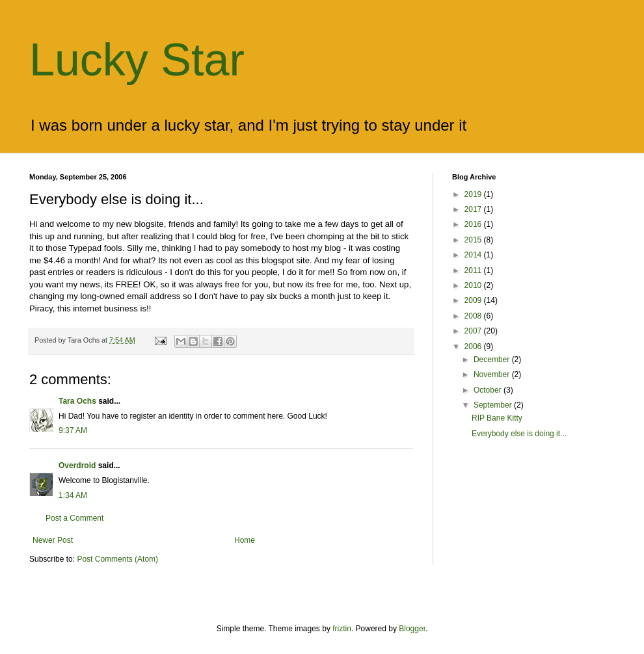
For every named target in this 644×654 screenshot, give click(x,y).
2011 (474, 270)
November (493, 374)
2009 (474, 300)
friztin (342, 629)
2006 (474, 347)
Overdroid (77, 465)
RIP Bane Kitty (497, 418)
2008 (474, 316)
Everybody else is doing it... (519, 434)
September (494, 405)
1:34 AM (73, 495)
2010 (474, 285)
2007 (474, 331)
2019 (474, 194)
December (493, 360)
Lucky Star (137, 60)
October (489, 390)
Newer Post (53, 540)
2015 (474, 240)
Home (245, 540)
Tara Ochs (77, 401)
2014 (474, 255)
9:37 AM (73, 430)
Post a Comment (74, 518)
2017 (474, 209)
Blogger (412, 629)
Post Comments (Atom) (117, 559)
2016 (474, 224)
